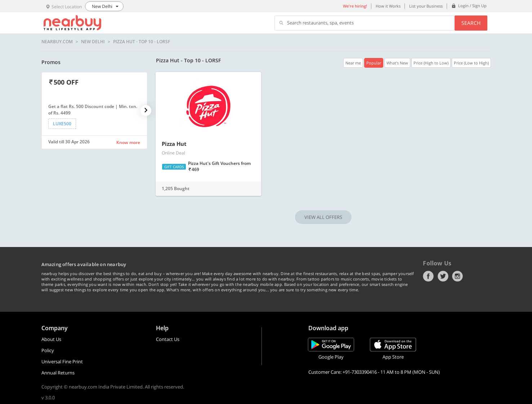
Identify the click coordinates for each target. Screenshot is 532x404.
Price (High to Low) (431, 63)
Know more (128, 142)
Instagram (457, 276)
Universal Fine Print (62, 362)
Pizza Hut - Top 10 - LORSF (142, 42)
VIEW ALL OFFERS (323, 217)
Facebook (428, 276)
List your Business (426, 6)
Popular (374, 63)
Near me (353, 63)
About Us (51, 339)
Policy (48, 350)
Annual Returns (58, 373)
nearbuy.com (57, 42)
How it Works (388, 6)
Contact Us (168, 339)
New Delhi (93, 42)
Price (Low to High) (471, 63)
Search (471, 23)
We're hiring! (355, 6)
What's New (397, 63)
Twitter (443, 276)
